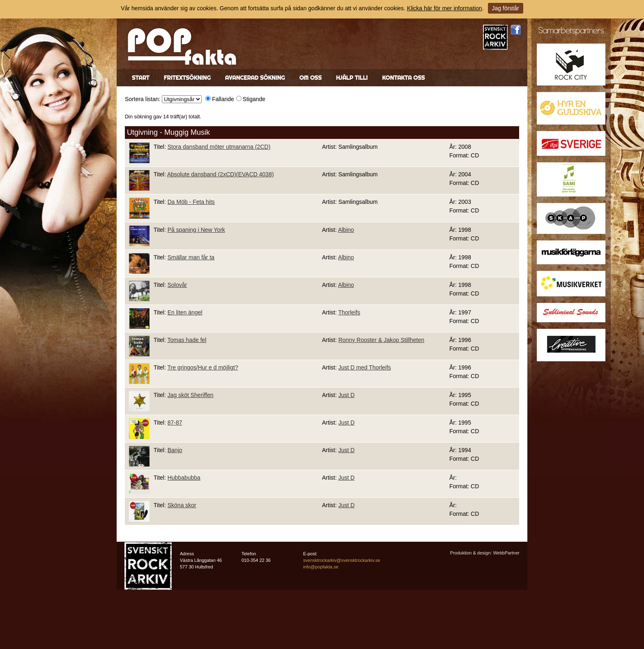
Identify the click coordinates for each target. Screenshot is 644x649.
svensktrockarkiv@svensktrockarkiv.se (342, 560)
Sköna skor (182, 505)
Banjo (175, 450)
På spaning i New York (196, 230)
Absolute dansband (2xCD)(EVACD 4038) (221, 174)
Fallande (223, 99)
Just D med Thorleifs (365, 367)
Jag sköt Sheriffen (191, 395)
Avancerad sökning (255, 78)
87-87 (175, 423)
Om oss (310, 78)
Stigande (254, 99)
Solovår (177, 285)
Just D (347, 395)
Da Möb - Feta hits (191, 202)
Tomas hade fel (187, 340)
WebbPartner (506, 553)
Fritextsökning (187, 78)
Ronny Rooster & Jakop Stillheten (381, 340)
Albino (346, 230)
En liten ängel (185, 312)
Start (141, 78)
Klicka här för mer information (445, 8)
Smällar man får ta (191, 257)
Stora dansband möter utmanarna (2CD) (219, 147)
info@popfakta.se (321, 567)
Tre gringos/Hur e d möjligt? (202, 367)
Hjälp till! (352, 78)
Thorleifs (349, 312)
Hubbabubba (184, 478)
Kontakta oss (403, 78)
